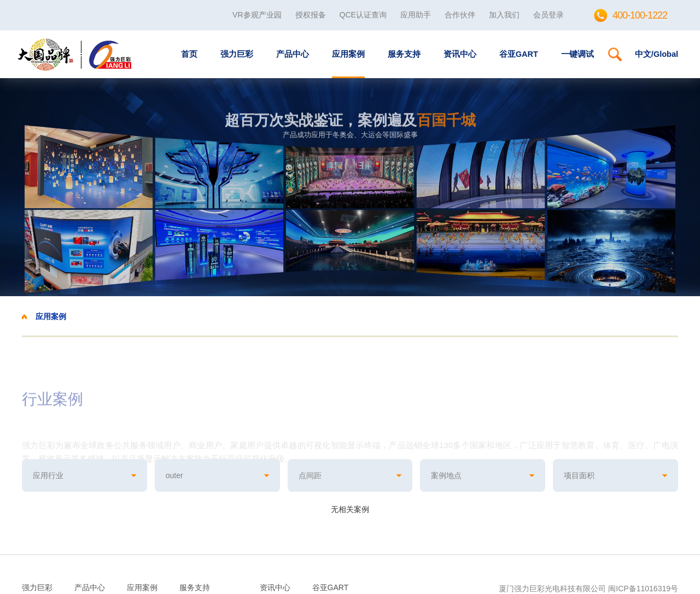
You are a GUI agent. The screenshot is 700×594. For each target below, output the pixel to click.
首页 (189, 54)
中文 (643, 54)
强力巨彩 (237, 54)
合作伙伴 (460, 15)
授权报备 (311, 15)
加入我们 (504, 15)
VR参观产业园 (257, 15)
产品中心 (293, 54)
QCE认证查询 (363, 15)
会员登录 (549, 15)
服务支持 (404, 54)
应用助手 (416, 15)
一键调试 (577, 54)
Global (666, 54)
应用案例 (348, 54)
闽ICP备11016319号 (643, 589)
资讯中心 (460, 54)
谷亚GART (519, 54)
